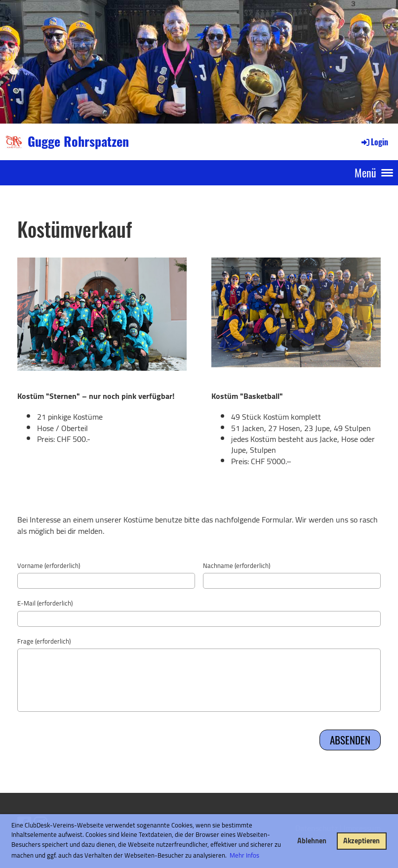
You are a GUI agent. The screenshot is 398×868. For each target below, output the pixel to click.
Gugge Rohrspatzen (78, 141)
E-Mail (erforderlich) (45, 603)
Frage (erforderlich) (44, 641)
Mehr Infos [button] (244, 855)
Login (374, 142)
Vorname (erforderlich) (49, 565)
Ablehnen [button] (312, 841)
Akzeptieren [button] (361, 841)
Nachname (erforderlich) (237, 565)
